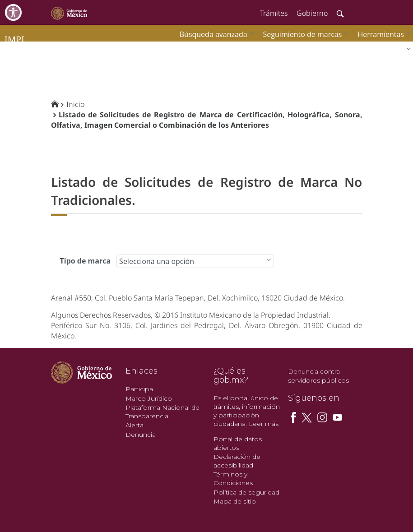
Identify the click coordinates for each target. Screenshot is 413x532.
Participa (139, 389)
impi (14, 39)
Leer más (264, 424)
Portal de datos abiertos (238, 443)
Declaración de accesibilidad (237, 461)
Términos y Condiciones (233, 479)
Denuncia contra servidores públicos (318, 376)
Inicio (75, 104)
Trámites (274, 13)
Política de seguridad (246, 492)
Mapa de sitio (235, 501)
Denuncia (141, 435)
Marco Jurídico (149, 398)
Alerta (135, 425)
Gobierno (312, 13)
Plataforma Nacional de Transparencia (162, 412)
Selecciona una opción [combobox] (157, 261)
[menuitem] (382, 34)
